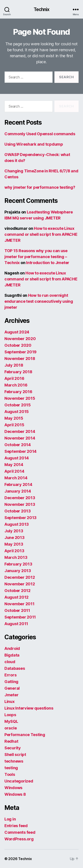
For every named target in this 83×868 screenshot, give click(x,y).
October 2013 (18, 511)
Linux (10, 701)
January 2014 (18, 491)
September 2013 (20, 518)
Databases (15, 668)
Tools (10, 774)
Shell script (15, 755)
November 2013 (20, 504)
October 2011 (17, 610)
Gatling (11, 682)
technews (14, 761)
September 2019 (20, 352)
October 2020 (18, 345)
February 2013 (18, 564)
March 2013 (16, 557)
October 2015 (18, 405)
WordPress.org (19, 839)
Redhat (11, 741)
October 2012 (17, 591)
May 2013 (14, 544)
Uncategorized (19, 781)
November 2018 (20, 359)
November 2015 (20, 398)
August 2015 (17, 412)
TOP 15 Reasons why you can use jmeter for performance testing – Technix (36, 257)
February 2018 (18, 372)
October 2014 (18, 445)
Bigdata (12, 655)
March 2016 (16, 385)
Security (13, 748)
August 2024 (17, 332)
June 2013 (14, 538)
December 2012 (20, 577)
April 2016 (14, 378)
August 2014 (17, 458)
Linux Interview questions (29, 708)
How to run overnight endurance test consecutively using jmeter (39, 301)
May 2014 (14, 465)
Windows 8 (15, 794)
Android (12, 648)
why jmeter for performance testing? (40, 187)
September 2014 (20, 451)
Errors (10, 675)
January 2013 (18, 571)
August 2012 (16, 597)
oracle (11, 728)
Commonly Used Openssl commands (40, 134)
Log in (10, 819)
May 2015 (14, 418)
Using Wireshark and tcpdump (34, 144)
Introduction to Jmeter (48, 263)
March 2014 (16, 478)
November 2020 (20, 339)
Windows (13, 788)
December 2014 (20, 431)
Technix (42, 9)
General (12, 688)
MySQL (11, 721)
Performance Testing (25, 735)
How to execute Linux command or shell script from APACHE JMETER (41, 234)
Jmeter (11, 695)
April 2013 (14, 551)
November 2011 (19, 604)
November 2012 (20, 584)
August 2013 (17, 524)
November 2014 (20, 438)
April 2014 (14, 471)
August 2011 (16, 624)
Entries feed (16, 826)
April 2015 (14, 425)
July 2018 (14, 365)
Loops (10, 715)
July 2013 (14, 531)
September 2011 (20, 617)
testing (11, 768)
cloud (10, 662)
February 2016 (18, 392)
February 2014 (18, 484)
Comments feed (20, 832)
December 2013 (20, 498)
